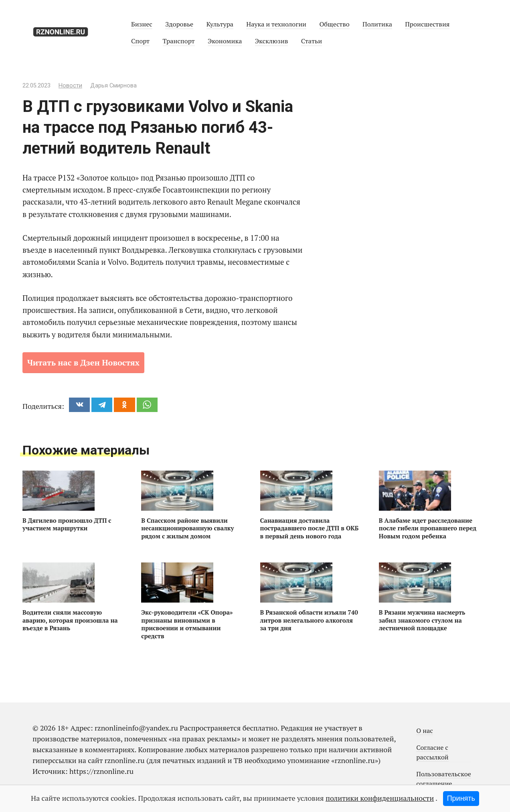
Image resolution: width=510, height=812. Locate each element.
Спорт (140, 41)
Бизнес (142, 24)
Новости (70, 86)
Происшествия (427, 24)
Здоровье (179, 24)
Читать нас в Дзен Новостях (83, 362)
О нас (425, 731)
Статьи (312, 41)
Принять (461, 798)
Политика (377, 24)
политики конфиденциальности (380, 798)
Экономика (225, 41)
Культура (220, 24)
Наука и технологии (276, 24)
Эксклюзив (272, 41)
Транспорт (179, 41)
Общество (334, 24)
